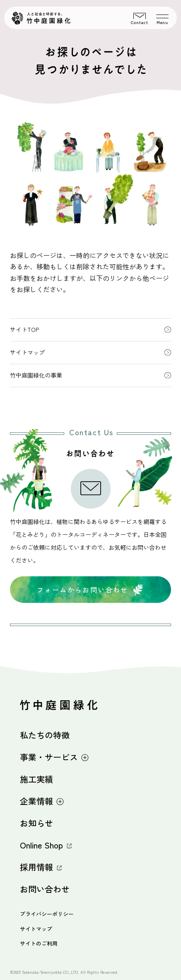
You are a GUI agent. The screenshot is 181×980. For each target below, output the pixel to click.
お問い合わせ (45, 889)
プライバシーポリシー (47, 914)
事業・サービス (54, 757)
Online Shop (46, 845)
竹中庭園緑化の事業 (90, 375)
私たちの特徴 (45, 735)
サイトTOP (90, 329)
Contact (140, 19)
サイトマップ (90, 352)
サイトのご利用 (39, 943)
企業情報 (42, 801)
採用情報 (41, 867)
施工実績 (36, 779)
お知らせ (36, 823)
